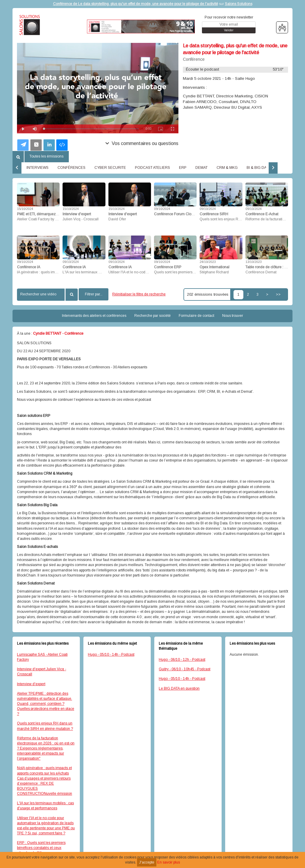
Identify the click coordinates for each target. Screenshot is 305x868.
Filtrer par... (94, 294)
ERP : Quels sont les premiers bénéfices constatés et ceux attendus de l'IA (41, 848)
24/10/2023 (208, 262)
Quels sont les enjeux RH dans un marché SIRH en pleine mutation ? (45, 726)
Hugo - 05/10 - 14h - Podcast (111, 654)
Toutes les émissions (46, 156)
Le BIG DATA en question (179, 688)
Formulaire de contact (196, 316)
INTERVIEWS (38, 168)
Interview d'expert (31, 684)
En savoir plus (169, 862)
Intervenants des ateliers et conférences (94, 316)
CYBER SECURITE (110, 168)
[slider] (91, 129)
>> (278, 294)
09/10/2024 (162, 209)
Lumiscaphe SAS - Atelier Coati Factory (42, 657)
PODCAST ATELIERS (152, 168)
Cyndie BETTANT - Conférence (58, 334)
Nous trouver (233, 316)
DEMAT (201, 168)
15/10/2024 (25, 209)
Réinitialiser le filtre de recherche (139, 294)
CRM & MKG (227, 168)
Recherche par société (152, 316)
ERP (183, 168)
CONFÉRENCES (71, 168)
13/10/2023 (253, 262)
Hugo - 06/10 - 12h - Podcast (182, 660)
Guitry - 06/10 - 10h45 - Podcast (185, 669)
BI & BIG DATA (259, 168)
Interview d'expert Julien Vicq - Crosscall (42, 672)
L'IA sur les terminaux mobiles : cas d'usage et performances (45, 806)
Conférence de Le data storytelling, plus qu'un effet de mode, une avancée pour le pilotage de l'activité (136, 4)
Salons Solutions (239, 4)
